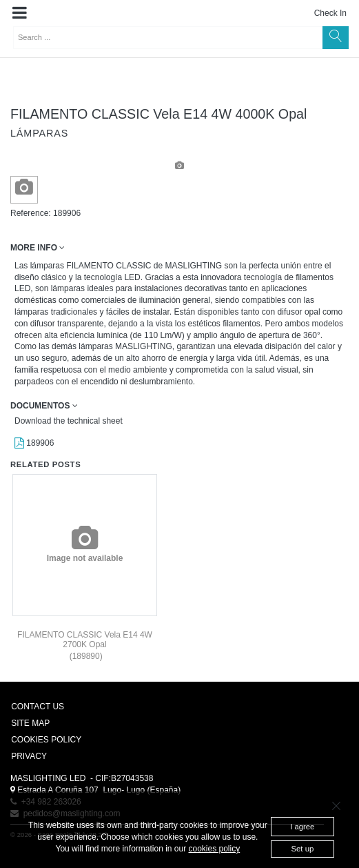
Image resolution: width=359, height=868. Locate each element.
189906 (34, 443)
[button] (20, 13)
